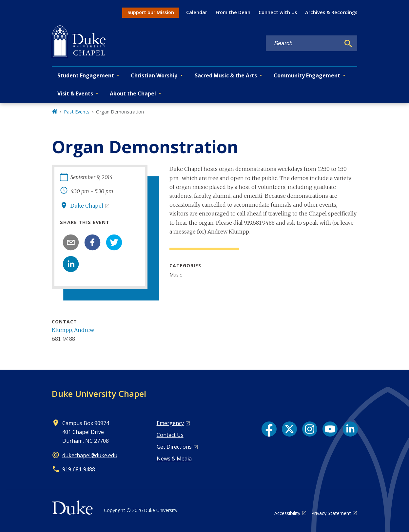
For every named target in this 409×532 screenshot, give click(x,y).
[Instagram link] (310, 429)
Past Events (77, 112)
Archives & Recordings (331, 12)
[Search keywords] (303, 43)
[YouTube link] (330, 429)
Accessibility (287, 513)
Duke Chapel (87, 206)
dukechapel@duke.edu (90, 455)
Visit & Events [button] (75, 93)
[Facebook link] (269, 429)
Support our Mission (151, 12)
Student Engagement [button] (86, 75)
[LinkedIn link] (350, 429)
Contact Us (170, 435)
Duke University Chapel (99, 394)
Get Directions (174, 447)
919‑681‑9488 (79, 469)
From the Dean (233, 12)
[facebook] (92, 242)
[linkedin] (71, 264)
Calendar (197, 12)
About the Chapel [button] (133, 93)
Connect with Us (278, 12)
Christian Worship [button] (154, 75)
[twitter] (114, 242)
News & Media (174, 459)
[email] (71, 242)
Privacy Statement (331, 513)
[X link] (289, 429)
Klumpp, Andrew (73, 330)
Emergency (170, 423)
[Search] (348, 44)
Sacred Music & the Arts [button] (226, 75)
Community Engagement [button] (307, 75)
